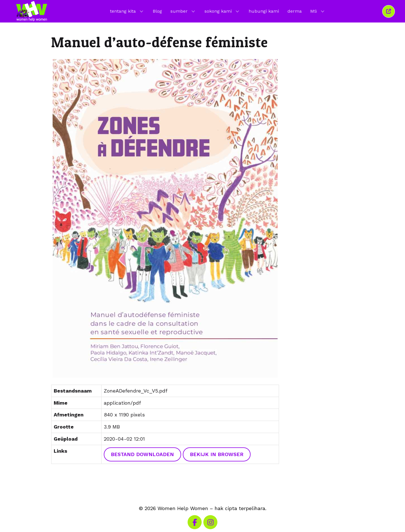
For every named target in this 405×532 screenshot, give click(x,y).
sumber (183, 11)
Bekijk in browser (217, 454)
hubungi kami (264, 11)
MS (318, 11)
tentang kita (127, 11)
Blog (157, 11)
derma (295, 11)
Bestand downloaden (142, 454)
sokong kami (222, 11)
